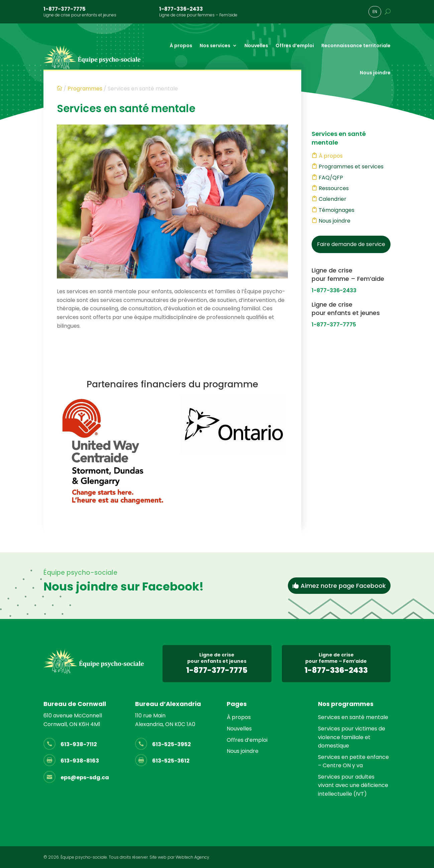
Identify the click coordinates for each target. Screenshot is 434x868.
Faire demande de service (351, 244)
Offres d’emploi (295, 46)
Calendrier (333, 199)
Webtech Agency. (193, 857)
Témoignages (337, 210)
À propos (181, 46)
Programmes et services (351, 167)
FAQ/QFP (331, 178)
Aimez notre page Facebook (343, 586)
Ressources (334, 188)
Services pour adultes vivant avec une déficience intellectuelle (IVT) (353, 785)
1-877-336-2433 (181, 9)
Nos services (215, 46)
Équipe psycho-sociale (84, 857)
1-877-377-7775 (65, 9)
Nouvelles (256, 46)
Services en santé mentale (353, 717)
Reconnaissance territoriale (356, 46)
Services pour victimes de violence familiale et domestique (352, 737)
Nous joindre (375, 73)
